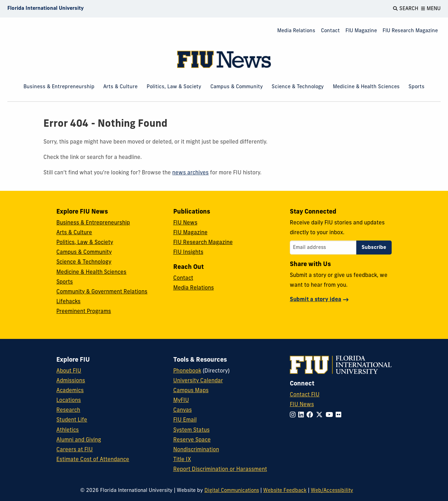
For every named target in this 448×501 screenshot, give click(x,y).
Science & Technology (298, 87)
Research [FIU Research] (68, 410)
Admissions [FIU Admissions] (71, 381)
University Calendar (198, 381)
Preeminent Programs (84, 312)
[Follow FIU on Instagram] (294, 415)
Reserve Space (192, 440)
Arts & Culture (120, 87)
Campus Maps (191, 391)
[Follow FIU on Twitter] (321, 415)
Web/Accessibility (332, 491)
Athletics (68, 430)
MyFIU (181, 401)
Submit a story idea (316, 300)
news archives (190, 173)
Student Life (72, 420)
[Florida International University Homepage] (45, 9)
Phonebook (187, 371)
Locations (69, 401)
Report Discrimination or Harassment (220, 469)
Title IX (182, 460)
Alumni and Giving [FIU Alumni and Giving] (79, 440)
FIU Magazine (361, 31)
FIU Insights (188, 252)
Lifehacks (68, 302)
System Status (191, 430)
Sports (416, 87)
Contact (330, 31)
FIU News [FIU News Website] (302, 405)
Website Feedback (285, 491)
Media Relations (296, 31)
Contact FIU (305, 395)
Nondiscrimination (196, 450)
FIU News (185, 223)
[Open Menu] (431, 9)
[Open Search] (406, 9)
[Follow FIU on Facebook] (311, 415)
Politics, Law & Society (174, 87)
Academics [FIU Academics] (70, 391)
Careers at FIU (75, 450)
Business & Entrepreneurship (59, 87)
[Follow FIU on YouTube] (331, 415)
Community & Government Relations (102, 292)
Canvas (183, 410)
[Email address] (323, 248)
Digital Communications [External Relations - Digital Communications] (232, 491)
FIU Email (185, 420)
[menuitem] (296, 31)
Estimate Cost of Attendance (93, 460)
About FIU (69, 371)
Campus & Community (237, 87)
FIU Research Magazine (410, 31)
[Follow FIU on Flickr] (340, 415)
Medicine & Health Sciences (366, 87)
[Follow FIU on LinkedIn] (302, 415)
